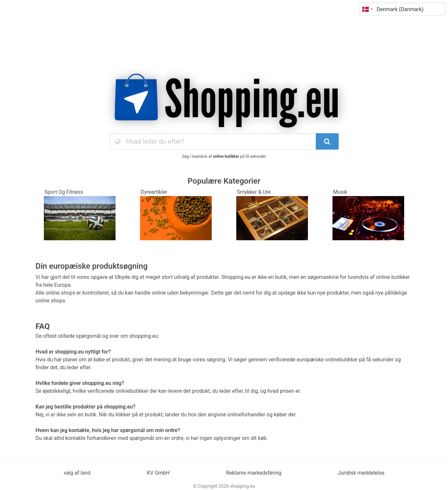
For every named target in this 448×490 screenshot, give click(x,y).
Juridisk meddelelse (361, 473)
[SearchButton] (327, 141)
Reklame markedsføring (254, 473)
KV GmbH (158, 473)
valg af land (77, 473)
